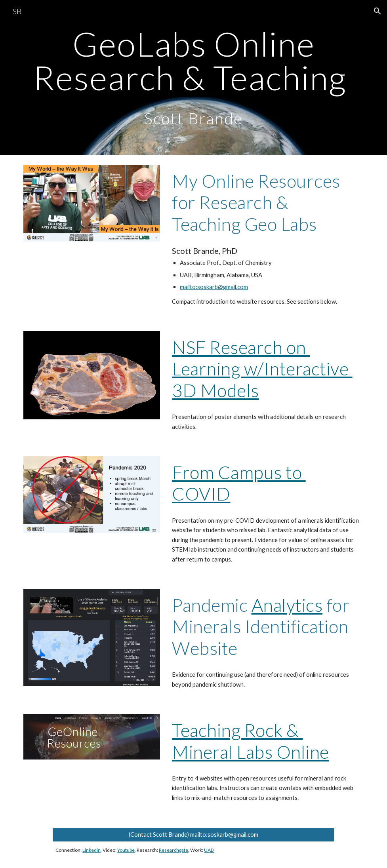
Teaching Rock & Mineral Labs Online (251, 741)
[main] (193, 78)
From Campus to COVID (239, 483)
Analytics (287, 605)
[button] (377, 11)
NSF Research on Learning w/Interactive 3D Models (262, 369)
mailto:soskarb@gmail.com (214, 287)
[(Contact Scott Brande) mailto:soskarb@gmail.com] (193, 834)
